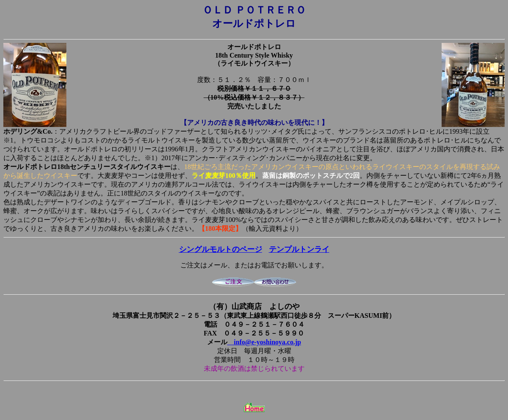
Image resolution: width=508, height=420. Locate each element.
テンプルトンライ (299, 249)
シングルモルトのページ (221, 249)
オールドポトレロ (254, 47)
